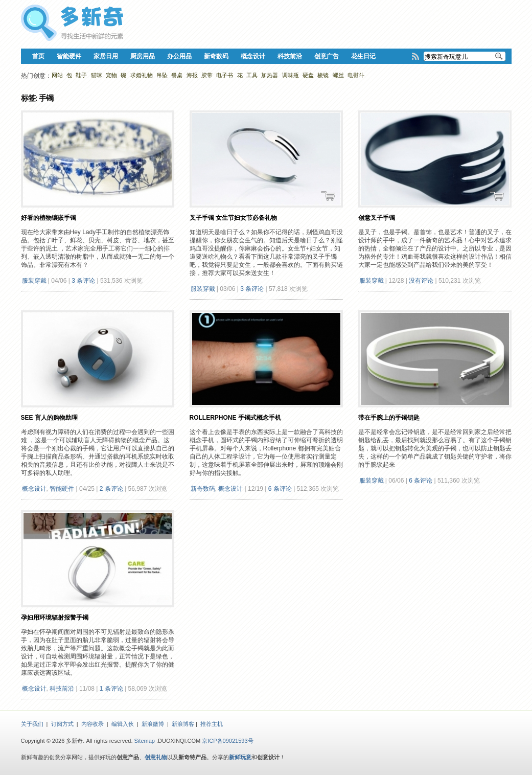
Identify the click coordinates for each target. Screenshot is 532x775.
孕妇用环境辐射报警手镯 (55, 618)
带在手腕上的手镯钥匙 (389, 418)
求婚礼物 (142, 75)
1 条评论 (111, 689)
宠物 (111, 75)
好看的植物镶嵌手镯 (49, 218)
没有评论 (421, 281)
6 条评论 (280, 489)
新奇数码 (216, 56)
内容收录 (92, 724)
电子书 (225, 75)
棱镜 (323, 75)
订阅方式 (62, 724)
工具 (252, 75)
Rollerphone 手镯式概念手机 (235, 418)
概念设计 (253, 56)
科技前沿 (290, 56)
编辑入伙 (123, 724)
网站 (57, 75)
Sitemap (145, 741)
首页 (38, 56)
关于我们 (32, 724)
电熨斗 (356, 75)
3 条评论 (83, 281)
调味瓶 (291, 75)
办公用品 (179, 56)
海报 (192, 75)
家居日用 (106, 56)
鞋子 (81, 75)
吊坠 (162, 75)
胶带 (207, 75)
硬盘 (308, 75)
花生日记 (363, 56)
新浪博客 (183, 724)
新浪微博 (153, 724)
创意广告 (327, 56)
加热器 (270, 75)
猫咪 (97, 75)
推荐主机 (212, 724)
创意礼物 (156, 757)
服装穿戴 (34, 281)
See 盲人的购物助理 (49, 418)
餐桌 (177, 75)
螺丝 (338, 75)
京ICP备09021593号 (227, 741)
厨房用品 (143, 56)
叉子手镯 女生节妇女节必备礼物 (233, 218)
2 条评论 (111, 489)
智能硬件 (69, 56)
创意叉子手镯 (377, 218)
